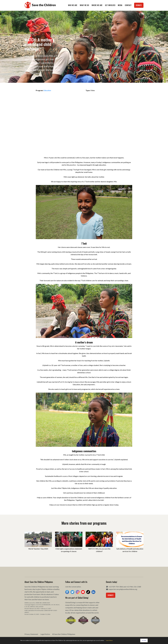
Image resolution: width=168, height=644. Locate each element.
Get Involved (110, 5)
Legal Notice (45, 634)
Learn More (109, 640)
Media (120, 5)
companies (69, 608)
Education (47, 90)
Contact (128, 5)
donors (93, 605)
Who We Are (73, 5)
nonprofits (69, 605)
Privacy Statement (31, 634)
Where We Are (97, 5)
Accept (144, 640)
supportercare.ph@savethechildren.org (123, 589)
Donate (139, 5)
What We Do (84, 5)
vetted (95, 610)
